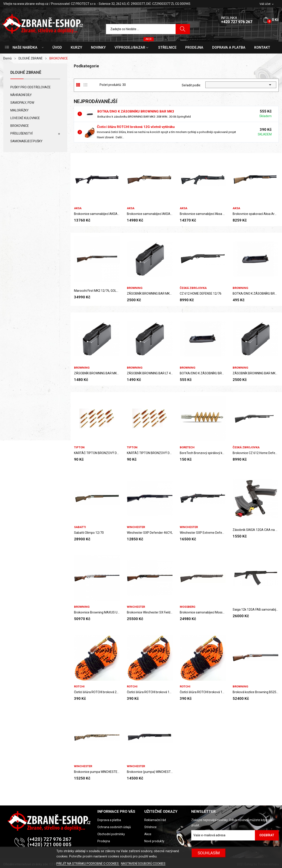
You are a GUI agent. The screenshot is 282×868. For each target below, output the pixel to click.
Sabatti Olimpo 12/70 (89, 533)
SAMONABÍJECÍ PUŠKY (26, 141)
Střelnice (150, 827)
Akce (148, 834)
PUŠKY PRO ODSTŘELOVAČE (31, 87)
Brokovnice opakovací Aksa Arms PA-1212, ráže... (256, 214)
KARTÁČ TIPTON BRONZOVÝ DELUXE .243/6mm (97, 453)
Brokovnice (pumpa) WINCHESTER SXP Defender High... (150, 772)
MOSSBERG (188, 607)
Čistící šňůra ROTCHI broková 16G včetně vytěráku (203, 692)
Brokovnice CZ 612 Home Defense (256, 453)
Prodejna (104, 841)
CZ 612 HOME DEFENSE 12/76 (201, 294)
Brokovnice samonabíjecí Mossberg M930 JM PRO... (203, 612)
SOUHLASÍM (209, 853)
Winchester (136, 527)
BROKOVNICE (20, 126)
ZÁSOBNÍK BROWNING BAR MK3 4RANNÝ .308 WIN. (256, 373)
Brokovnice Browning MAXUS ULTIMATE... (97, 612)
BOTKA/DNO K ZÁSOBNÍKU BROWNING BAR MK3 (136, 111)
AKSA (78, 208)
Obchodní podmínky (111, 834)
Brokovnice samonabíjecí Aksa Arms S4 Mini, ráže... (203, 214)
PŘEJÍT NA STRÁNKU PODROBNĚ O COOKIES (88, 864)
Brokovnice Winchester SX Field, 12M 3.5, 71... (150, 612)
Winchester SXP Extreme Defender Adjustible (203, 533)
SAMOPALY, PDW (22, 103)
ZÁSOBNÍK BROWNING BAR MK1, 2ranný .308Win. (97, 373)
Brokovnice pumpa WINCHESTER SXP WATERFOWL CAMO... (97, 772)
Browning (135, 288)
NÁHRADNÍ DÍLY (21, 95)
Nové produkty (154, 841)
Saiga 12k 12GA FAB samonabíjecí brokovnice (256, 609)
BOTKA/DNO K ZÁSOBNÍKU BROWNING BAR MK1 (256, 294)
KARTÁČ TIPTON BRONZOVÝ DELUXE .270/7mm (150, 453)
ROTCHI (79, 686)
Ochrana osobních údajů (114, 827)
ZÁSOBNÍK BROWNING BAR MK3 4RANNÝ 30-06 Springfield (150, 294)
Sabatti (80, 527)
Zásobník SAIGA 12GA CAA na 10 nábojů (256, 530)
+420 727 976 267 (237, 22)
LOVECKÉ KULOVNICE (25, 118)
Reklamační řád (155, 820)
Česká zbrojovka (193, 288)
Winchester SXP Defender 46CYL (150, 533)
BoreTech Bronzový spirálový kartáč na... (203, 453)
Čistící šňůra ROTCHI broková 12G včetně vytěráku (136, 127)
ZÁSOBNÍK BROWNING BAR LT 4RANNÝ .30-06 (150, 373)
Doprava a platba (109, 820)
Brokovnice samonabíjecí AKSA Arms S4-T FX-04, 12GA (97, 214)
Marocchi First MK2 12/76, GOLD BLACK (97, 291)
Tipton (79, 447)
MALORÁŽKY (19, 110)
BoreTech (187, 447)
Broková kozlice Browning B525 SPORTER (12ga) (256, 692)
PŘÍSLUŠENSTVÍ (21, 133)
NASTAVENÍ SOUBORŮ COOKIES (143, 864)
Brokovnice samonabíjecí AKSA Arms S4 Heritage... (150, 214)
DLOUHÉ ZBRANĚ (26, 73)
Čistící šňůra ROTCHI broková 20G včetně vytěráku (97, 692)
